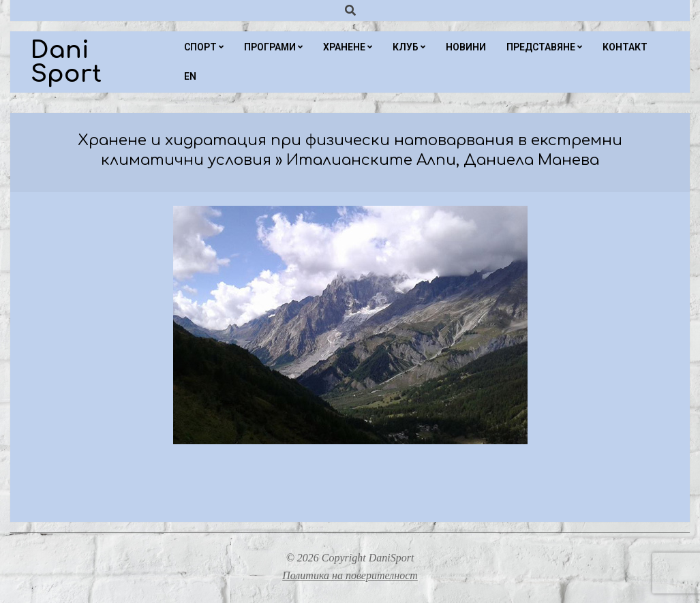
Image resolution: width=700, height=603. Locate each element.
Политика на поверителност (350, 575)
